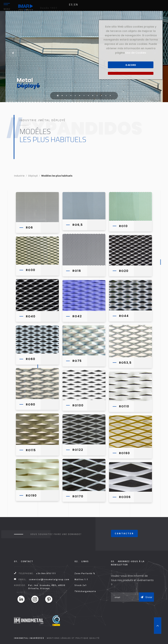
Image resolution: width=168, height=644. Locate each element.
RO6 (29, 228)
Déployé (33, 176)
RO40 (31, 316)
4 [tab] (71, 96)
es (71, 5)
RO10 (123, 226)
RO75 (77, 360)
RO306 (124, 496)
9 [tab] (93, 96)
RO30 (31, 270)
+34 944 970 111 (46, 573)
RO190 (31, 495)
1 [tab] (58, 96)
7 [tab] (84, 96)
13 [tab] (110, 96)
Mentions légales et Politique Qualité (73, 638)
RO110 (124, 406)
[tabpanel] (84, 57)
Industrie (19, 176)
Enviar (146, 597)
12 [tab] (106, 96)
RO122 (78, 449)
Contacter (124, 533)
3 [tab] (67, 96)
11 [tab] (101, 96)
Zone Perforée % (85, 573)
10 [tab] (97, 96)
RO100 (78, 405)
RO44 (123, 316)
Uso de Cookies (136, 53)
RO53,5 (125, 362)
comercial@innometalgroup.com (49, 579)
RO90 (31, 404)
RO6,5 (77, 225)
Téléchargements (85, 591)
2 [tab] (62, 96)
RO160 (124, 452)
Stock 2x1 (81, 585)
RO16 (76, 271)
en (76, 5)
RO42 (77, 316)
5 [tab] (75, 96)
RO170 (78, 496)
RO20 (123, 271)
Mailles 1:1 (81, 579)
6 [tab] (80, 96)
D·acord (131, 65)
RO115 (31, 449)
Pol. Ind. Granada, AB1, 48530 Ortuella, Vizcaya (47, 587)
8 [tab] (88, 96)
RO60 (31, 358)
